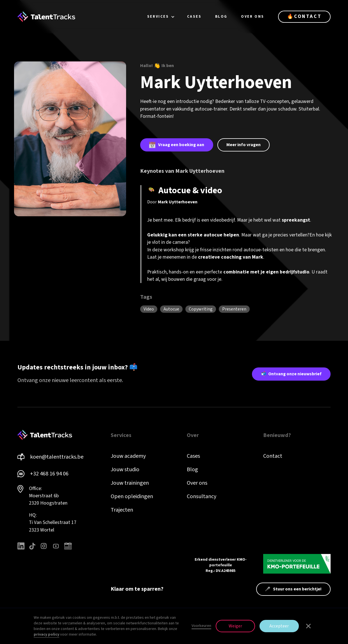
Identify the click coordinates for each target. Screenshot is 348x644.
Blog (192, 470)
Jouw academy (128, 456)
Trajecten (122, 510)
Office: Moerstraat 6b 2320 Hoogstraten (48, 496)
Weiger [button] (235, 626)
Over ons (197, 483)
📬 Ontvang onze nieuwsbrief (291, 374)
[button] (161, 17)
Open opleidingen (132, 496)
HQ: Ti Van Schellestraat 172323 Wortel (53, 523)
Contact (273, 456)
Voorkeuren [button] (201, 626)
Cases (193, 456)
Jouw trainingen (130, 483)
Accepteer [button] (279, 626)
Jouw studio (125, 470)
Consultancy (202, 496)
